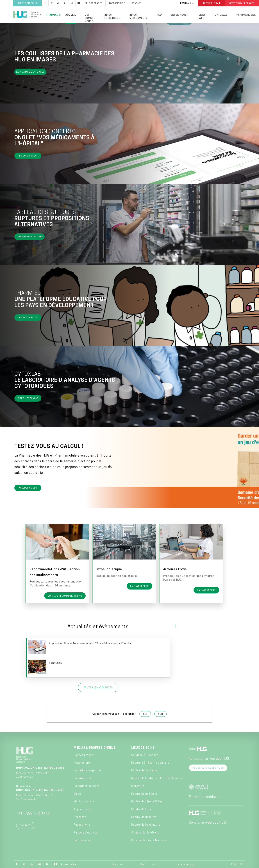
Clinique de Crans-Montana (149, 840)
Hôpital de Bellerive (144, 817)
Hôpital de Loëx (141, 809)
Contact (25, 825)
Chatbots (80, 817)
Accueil (71, 15)
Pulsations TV (83, 778)
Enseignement (180, 15)
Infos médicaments (139, 17)
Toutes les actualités (98, 687)
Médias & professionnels (95, 747)
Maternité (138, 785)
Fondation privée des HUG (209, 758)
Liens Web (202, 17)
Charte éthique (148, 864)
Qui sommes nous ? (90, 18)
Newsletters (82, 762)
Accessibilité (69, 864)
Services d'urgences (145, 755)
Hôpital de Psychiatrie (146, 824)
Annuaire (117, 864)
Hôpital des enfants (144, 770)
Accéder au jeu (28, 489)
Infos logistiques (113, 17)
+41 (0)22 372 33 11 (33, 813)
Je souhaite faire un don (208, 767)
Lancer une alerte (185, 864)
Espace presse (84, 755)
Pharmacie (54, 15)
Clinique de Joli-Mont (145, 832)
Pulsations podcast (87, 785)
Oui (145, 713)
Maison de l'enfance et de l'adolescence (158, 778)
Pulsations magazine (87, 770)
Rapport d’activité (86, 832)
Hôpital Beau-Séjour (144, 793)
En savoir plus (28, 157)
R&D (159, 15)
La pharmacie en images (30, 73)
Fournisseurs (82, 840)
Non (161, 713)
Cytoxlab (221, 15)
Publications (82, 824)
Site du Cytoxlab (28, 399)
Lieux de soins (143, 747)
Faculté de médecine (205, 796)
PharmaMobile (246, 15)
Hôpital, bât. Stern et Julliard (150, 762)
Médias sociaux (84, 801)
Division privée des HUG (207, 822)
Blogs (77, 793)
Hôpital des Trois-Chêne (147, 801)
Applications (82, 809)
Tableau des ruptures (29, 238)
